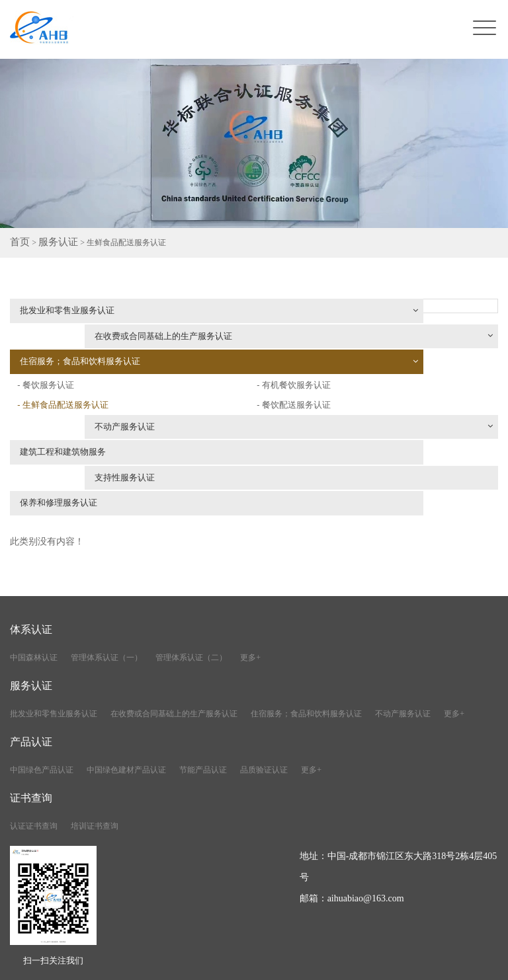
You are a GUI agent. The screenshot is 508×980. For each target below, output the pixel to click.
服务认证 (50, 245)
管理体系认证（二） (191, 600)
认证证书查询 (34, 769)
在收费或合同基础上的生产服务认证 (383, 314)
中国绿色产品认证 (42, 712)
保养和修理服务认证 (64, 445)
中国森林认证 (34, 600)
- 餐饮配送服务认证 (303, 378)
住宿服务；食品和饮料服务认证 (129, 342)
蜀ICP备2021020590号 (321, 962)
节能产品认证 (203, 712)
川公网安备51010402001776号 (436, 962)
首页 (18, 245)
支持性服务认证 (309, 417)
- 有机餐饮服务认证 (303, 358)
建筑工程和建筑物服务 (69, 417)
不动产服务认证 (148, 389)
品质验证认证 (264, 712)
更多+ (250, 600)
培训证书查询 (95, 769)
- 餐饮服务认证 (275, 338)
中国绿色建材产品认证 (126, 712)
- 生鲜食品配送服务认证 (66, 366)
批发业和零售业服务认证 (129, 314)
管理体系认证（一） (106, 600)
